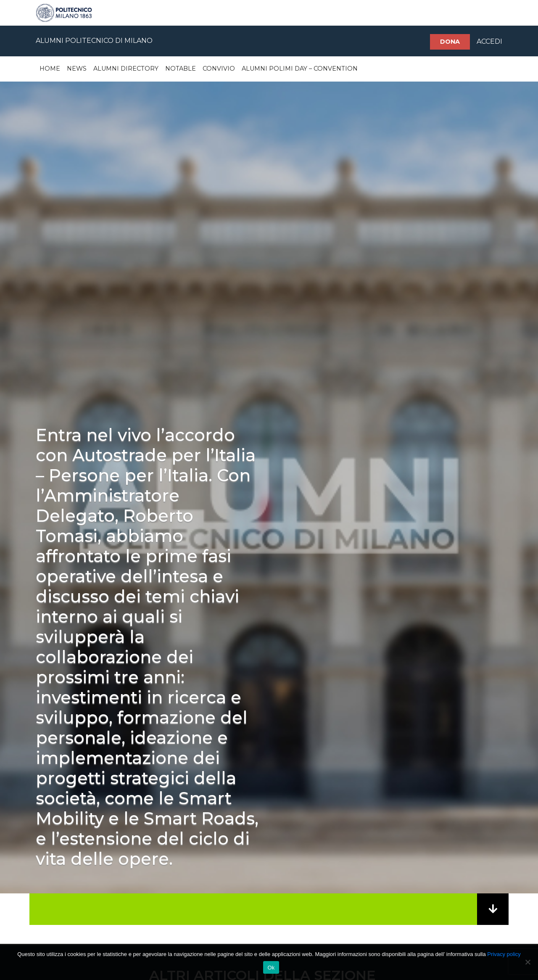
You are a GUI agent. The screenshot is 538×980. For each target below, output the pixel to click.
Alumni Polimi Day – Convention (300, 69)
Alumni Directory (126, 69)
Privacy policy (504, 954)
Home (50, 69)
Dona (450, 42)
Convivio (219, 69)
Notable (181, 69)
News (77, 69)
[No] (527, 962)
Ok (271, 968)
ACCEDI (489, 41)
